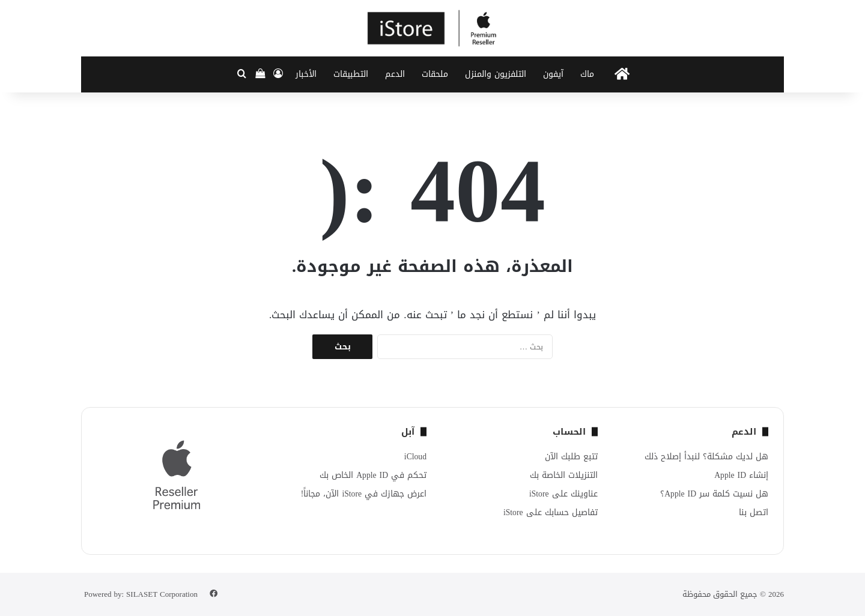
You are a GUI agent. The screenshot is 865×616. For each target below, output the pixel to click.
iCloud (415, 457)
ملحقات (435, 74)
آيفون (553, 74)
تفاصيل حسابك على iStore (551, 512)
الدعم (395, 74)
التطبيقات (351, 74)
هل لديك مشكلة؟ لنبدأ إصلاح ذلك (706, 457)
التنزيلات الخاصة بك (564, 475)
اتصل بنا (754, 512)
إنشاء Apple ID (741, 475)
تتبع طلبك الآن (571, 457)
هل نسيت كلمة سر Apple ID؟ (714, 494)
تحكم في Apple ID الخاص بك (373, 475)
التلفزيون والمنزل (496, 74)
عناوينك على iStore (563, 494)
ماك (587, 74)
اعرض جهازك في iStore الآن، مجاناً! (364, 494)
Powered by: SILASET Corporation (141, 594)
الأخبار (306, 74)
